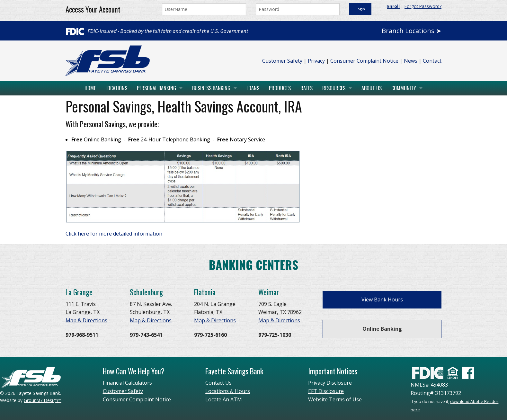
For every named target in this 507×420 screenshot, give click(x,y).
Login (360, 9)
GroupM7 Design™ (43, 400)
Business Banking (211, 88)
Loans (253, 88)
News (411, 61)
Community (404, 88)
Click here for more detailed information (114, 234)
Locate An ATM (224, 399)
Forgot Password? (423, 6)
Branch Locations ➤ (412, 31)
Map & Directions (86, 320)
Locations (116, 88)
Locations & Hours (228, 391)
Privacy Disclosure (330, 383)
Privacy (316, 61)
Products (280, 88)
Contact (432, 61)
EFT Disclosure (326, 391)
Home (90, 88)
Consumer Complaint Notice (364, 61)
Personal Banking (156, 88)
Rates (307, 88)
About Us (372, 88)
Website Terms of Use (335, 399)
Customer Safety (282, 61)
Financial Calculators (127, 383)
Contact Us (218, 383)
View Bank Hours (382, 299)
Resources (334, 88)
